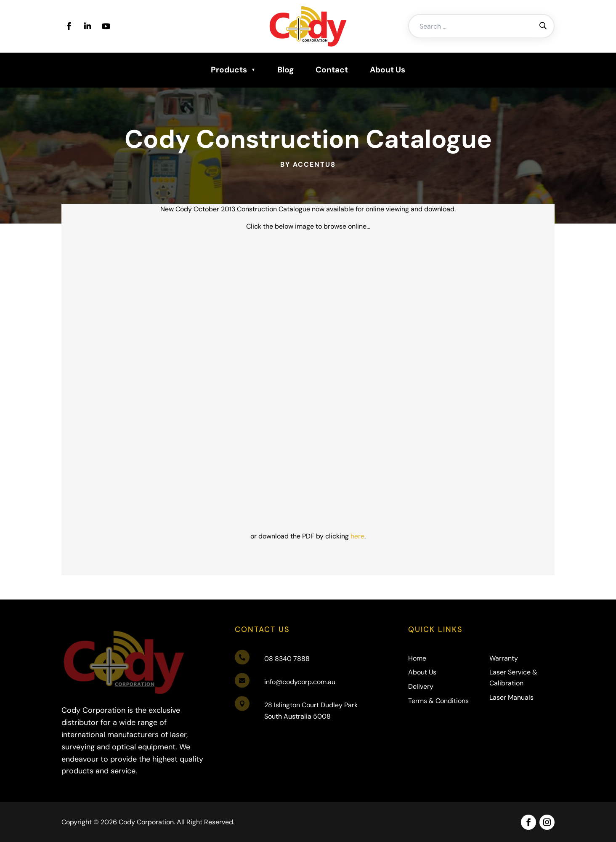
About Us (388, 70)
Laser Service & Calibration (513, 678)
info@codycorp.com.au (300, 682)
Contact (332, 70)
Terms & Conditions (438, 701)
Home (417, 658)
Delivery (421, 686)
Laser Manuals (511, 697)
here (337, 476)
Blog (285, 70)
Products (229, 70)
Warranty (504, 658)
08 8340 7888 (287, 659)
